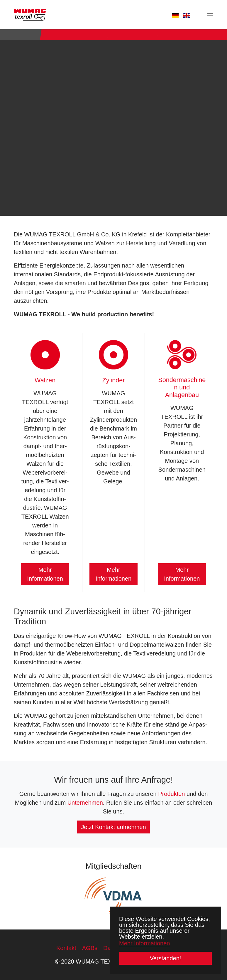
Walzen (45, 380)
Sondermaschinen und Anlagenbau (182, 388)
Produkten (171, 794)
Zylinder (114, 380)
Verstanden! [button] (166, 958)
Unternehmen (85, 803)
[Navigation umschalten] (210, 15)
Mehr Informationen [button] (144, 943)
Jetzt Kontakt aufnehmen (113, 827)
